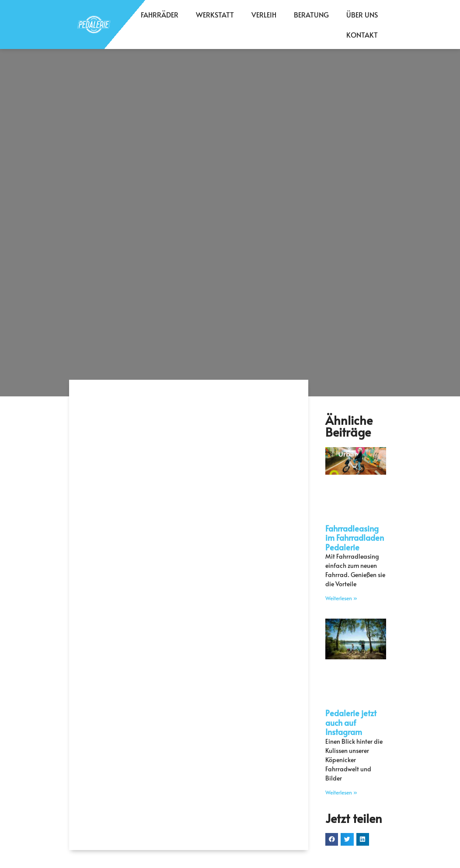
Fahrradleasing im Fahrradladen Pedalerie (355, 538)
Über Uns (362, 14)
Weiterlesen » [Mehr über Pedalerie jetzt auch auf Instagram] (341, 792)
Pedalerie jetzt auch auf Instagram (351, 722)
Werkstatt (215, 14)
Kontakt (362, 35)
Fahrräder (160, 14)
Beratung (311, 14)
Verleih (264, 14)
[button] (332, 839)
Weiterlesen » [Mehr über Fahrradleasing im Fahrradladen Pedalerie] (341, 598)
